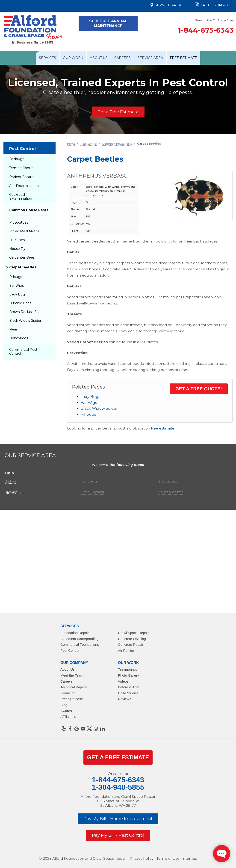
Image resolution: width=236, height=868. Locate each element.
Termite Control (22, 168)
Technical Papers (74, 687)
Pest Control (22, 149)
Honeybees (19, 338)
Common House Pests (29, 210)
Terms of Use (168, 858)
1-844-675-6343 (206, 30)
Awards (66, 711)
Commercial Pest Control (23, 352)
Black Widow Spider (99, 408)
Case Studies (128, 693)
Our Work (73, 58)
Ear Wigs (89, 403)
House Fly (17, 249)
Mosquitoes (19, 222)
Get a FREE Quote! (199, 389)
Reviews (125, 699)
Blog (64, 705)
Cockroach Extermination (21, 197)
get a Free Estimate (118, 757)
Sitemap (190, 858)
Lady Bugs (90, 397)
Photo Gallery (128, 675)
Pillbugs (88, 414)
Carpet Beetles (23, 267)
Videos (123, 681)
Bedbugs (17, 159)
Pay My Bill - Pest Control (118, 835)
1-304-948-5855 (118, 787)
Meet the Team (72, 675)
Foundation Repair (75, 633)
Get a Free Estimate (118, 112)
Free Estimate (212, 5)
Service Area (166, 5)
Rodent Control (22, 177)
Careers (122, 58)
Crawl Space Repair (133, 633)
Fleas (13, 329)
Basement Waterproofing (79, 639)
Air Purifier (126, 650)
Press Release (72, 699)
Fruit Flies (17, 240)
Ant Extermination (24, 186)
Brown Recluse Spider (27, 312)
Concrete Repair (131, 644)
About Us (99, 58)
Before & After (129, 687)
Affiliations (68, 717)
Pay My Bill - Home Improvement (118, 819)
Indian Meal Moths (24, 231)
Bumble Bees (20, 303)
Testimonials (128, 669)
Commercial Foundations (80, 644)
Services (47, 58)
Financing (68, 693)
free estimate (163, 428)
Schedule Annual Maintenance (108, 23)
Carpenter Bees (22, 257)
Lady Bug (17, 294)
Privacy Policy (142, 858)
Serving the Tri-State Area (214, 20)
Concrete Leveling (132, 639)
